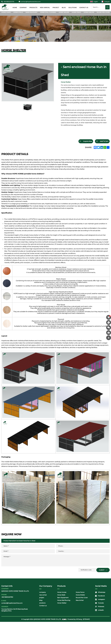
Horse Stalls (18, 12)
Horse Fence (76, 12)
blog (64, 7)
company (23, 7)
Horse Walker (64, 12)
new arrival (45, 7)
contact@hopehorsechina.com (31, 2)
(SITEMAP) (86, 641)
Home (15, 7)
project (56, 7)
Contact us (84, 7)
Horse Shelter (89, 12)
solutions (73, 7)
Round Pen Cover (103, 12)
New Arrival (80, 622)
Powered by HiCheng (75, 641)
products (33, 7)
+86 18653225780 (9, 2)
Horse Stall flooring (48, 12)
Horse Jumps (6, 12)
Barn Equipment (32, 12)
